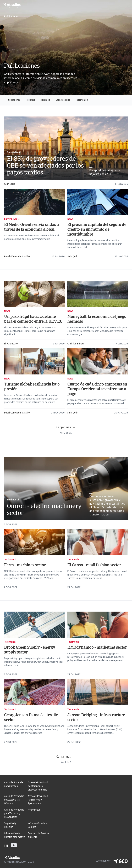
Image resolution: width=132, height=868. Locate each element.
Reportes (31, 100)
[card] (66, 151)
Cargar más (66, 427)
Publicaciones (14, 100)
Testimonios (82, 100)
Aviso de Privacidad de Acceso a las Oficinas (14, 800)
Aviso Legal (34, 810)
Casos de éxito (63, 100)
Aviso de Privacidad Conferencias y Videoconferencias (38, 786)
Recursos (45, 100)
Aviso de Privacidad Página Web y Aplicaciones (38, 800)
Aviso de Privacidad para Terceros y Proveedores (14, 814)
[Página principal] (12, 5)
